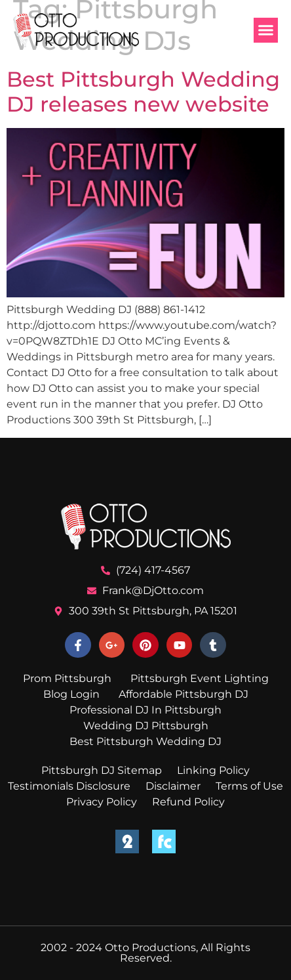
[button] (266, 30)
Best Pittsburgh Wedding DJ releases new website (143, 92)
